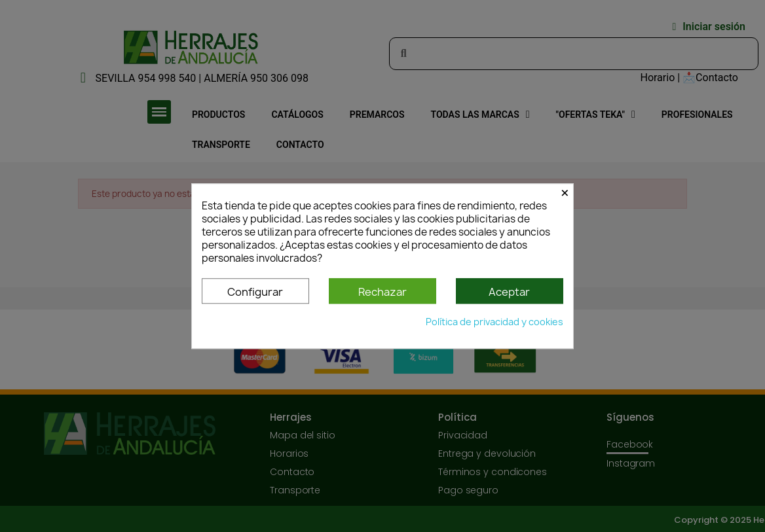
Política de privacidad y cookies (494, 322)
